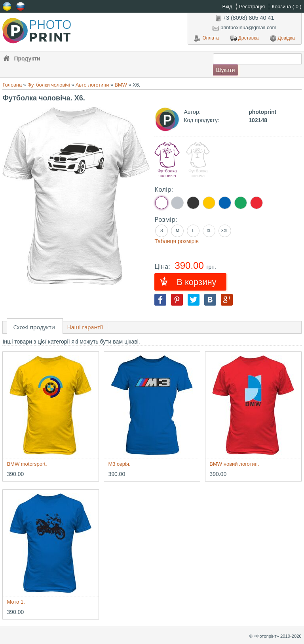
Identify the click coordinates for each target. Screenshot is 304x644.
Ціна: (163, 266)
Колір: (164, 189)
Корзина (287, 7)
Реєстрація (253, 7)
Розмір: (166, 219)
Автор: (192, 112)
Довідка (282, 38)
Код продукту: (201, 120)
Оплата (206, 38)
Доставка (245, 38)
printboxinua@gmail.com (244, 27)
